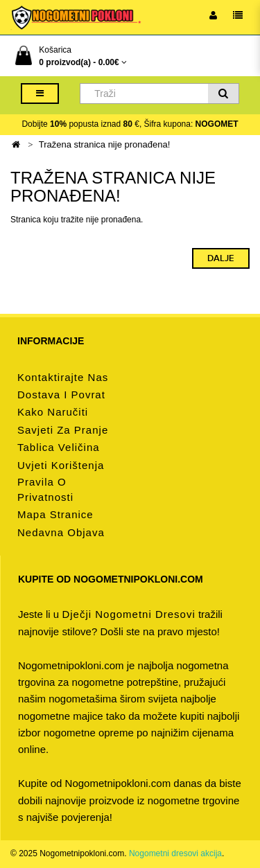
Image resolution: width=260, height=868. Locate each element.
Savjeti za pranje (63, 430)
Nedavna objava (61, 532)
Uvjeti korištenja (61, 465)
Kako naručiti (53, 412)
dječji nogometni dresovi (128, 614)
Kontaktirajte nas (63, 377)
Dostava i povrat (61, 395)
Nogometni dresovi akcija (175, 853)
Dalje (221, 258)
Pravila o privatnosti (45, 489)
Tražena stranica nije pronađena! (105, 144)
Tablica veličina (59, 447)
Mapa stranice (55, 514)
